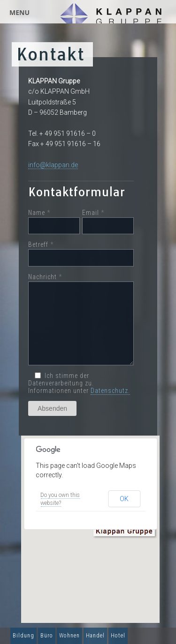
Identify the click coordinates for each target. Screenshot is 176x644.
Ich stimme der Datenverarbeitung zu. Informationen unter (79, 383)
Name (54, 222)
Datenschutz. (110, 391)
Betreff (81, 254)
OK (124, 499)
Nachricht (81, 319)
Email (108, 222)
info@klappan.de (53, 165)
